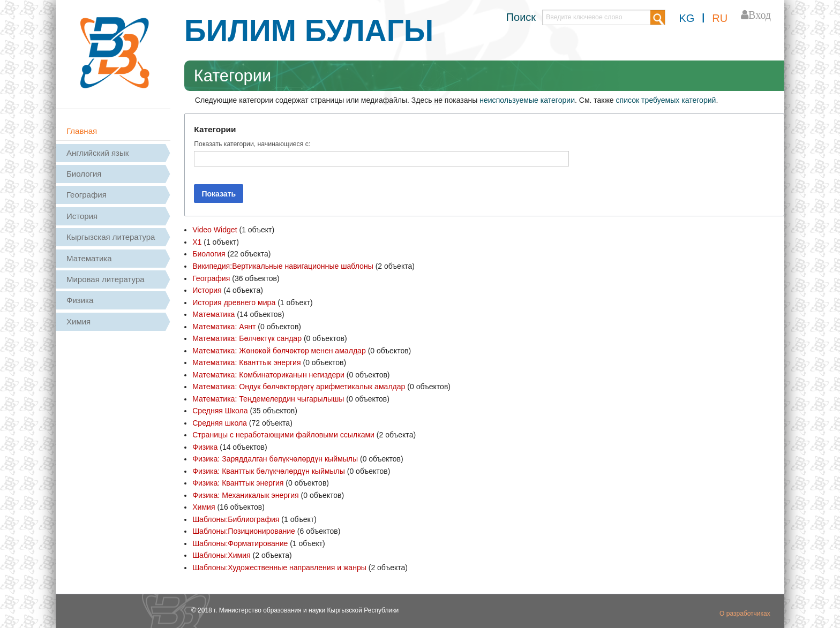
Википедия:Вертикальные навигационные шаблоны (282, 266)
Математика (89, 258)
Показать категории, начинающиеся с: (252, 144)
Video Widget (215, 230)
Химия (78, 321)
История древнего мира (234, 302)
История (82, 216)
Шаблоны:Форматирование (240, 541)
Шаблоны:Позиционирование (243, 529)
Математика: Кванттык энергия (246, 362)
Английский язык (97, 153)
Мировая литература (106, 279)
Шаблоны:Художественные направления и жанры (279, 565)
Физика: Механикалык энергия (245, 494)
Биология (84, 174)
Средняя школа (219, 422)
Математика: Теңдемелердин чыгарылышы (268, 398)
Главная (82, 131)
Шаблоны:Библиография (236, 518)
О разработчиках (745, 611)
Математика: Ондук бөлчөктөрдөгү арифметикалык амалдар (298, 385)
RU (720, 18)
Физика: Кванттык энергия (238, 482)
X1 (197, 242)
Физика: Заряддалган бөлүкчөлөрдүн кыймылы (275, 458)
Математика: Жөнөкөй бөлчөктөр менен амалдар (279, 350)
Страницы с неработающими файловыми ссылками (283, 434)
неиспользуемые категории (527, 100)
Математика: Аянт (224, 326)
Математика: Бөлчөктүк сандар (247, 338)
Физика (80, 300)
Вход (760, 15)
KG (687, 18)
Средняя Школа (220, 410)
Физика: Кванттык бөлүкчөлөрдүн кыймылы (268, 470)
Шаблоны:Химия (221, 554)
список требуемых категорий (665, 100)
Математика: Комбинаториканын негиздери (268, 374)
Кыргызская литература (111, 237)
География (87, 195)
